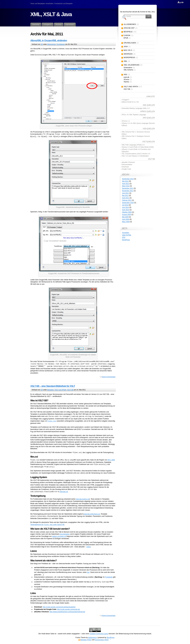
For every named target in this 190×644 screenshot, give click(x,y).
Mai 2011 (125, 195)
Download (125, 167)
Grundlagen (61, 44)
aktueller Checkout (128, 162)
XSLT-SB (70, 390)
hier (88, 572)
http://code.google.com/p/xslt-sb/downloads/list (59, 607)
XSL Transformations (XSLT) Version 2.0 (136, 154)
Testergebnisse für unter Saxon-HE (47, 525)
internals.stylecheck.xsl (92, 514)
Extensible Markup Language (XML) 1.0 (136, 108)
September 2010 (128, 203)
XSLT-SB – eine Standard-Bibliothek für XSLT (53, 386)
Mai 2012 (125, 181)
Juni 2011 (125, 193)
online (89, 547)
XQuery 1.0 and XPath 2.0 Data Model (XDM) (138, 147)
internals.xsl (64, 492)
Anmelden (126, 233)
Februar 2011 (127, 200)
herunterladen (65, 534)
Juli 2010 (125, 205)
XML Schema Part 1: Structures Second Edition (136, 133)
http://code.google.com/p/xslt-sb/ (69, 609)
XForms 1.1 (126, 121)
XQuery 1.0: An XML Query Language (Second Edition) (138, 124)
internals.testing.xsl (83, 499)
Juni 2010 (125, 207)
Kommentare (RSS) (102, 640)
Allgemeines (51, 44)
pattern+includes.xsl (59, 536)
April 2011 (126, 198)
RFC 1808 (111, 460)
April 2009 (126, 219)
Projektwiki (109, 577)
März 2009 (126, 222)
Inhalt (43, 634)
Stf (42, 44)
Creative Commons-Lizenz (99, 634)
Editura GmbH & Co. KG (130, 102)
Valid (127, 235)
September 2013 (128, 179)
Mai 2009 (125, 217)
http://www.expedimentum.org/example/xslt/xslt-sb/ (67, 612)
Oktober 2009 (127, 212)
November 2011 (128, 191)
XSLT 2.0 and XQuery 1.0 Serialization (135, 156)
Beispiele (50, 390)
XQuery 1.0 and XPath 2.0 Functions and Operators (136, 150)
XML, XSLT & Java (51, 14)
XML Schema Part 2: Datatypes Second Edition (136, 137)
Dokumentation (127, 165)
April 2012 (126, 184)
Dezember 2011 (128, 188)
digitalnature (92, 638)
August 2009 (126, 215)
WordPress (126, 240)
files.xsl (52, 421)
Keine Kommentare (109, 377)
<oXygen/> (125, 100)
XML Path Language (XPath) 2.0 (133, 145)
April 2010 (126, 210)
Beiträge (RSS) (86, 640)
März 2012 (126, 186)
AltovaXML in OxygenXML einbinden (49, 40)
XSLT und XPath (60, 390)
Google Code (126, 169)
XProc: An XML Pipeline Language (134, 115)
